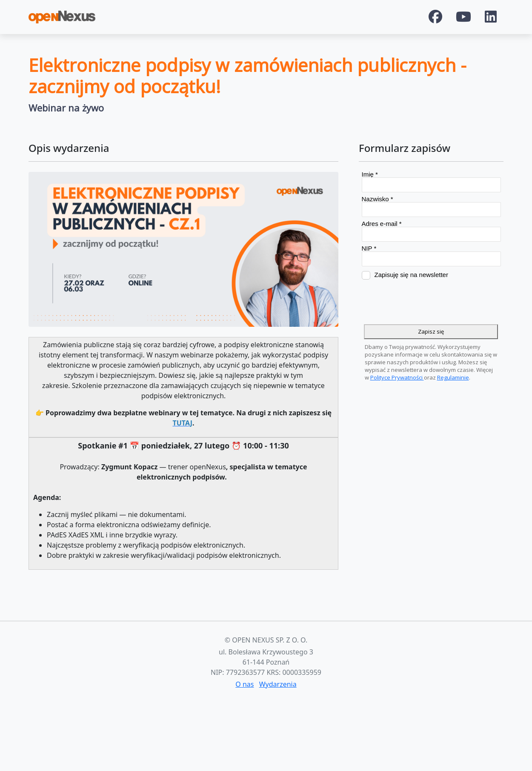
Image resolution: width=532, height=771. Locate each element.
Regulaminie (453, 377)
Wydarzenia (278, 684)
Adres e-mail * (382, 223)
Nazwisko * (378, 199)
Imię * (370, 174)
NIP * (369, 248)
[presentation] (426, 302)
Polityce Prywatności (397, 377)
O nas (245, 684)
